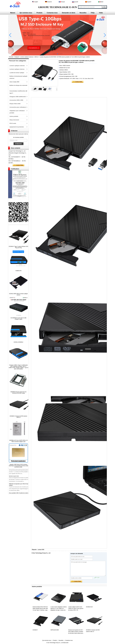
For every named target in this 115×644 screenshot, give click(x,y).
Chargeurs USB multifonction (18, 97)
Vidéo (101, 13)
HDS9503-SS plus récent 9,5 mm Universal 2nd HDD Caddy (18, 392)
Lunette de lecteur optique (17, 73)
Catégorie (17, 57)
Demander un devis (69, 13)
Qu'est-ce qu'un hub (14, 477)
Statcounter (66, 643)
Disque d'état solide (15, 104)
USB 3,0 (36, 57)
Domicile (11, 57)
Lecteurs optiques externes (27, 57)
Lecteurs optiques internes (17, 69)
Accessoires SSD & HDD (16, 100)
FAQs (93, 13)
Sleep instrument (14, 120)
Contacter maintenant (18, 165)
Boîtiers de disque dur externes (18, 85)
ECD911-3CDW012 (18, 342)
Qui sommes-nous (26, 13)
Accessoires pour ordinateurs (18, 107)
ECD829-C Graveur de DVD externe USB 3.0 (18, 417)
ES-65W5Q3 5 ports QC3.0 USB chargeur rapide (18, 319)
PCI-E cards (13, 123)
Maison (13, 13)
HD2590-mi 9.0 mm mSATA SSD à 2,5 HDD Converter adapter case (18, 441)
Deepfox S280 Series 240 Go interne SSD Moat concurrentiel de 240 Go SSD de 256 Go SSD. (18, 466)
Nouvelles (83, 13)
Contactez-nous (52, 13)
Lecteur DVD (41, 550)
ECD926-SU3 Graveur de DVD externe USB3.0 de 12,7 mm (23, 470)
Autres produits (14, 116)
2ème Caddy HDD (14, 82)
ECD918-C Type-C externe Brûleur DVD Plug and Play (19, 247)
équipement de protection (17, 127)
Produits (39, 13)
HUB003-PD (18, 271)
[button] (53, 54)
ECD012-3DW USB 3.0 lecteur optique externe (18, 294)
